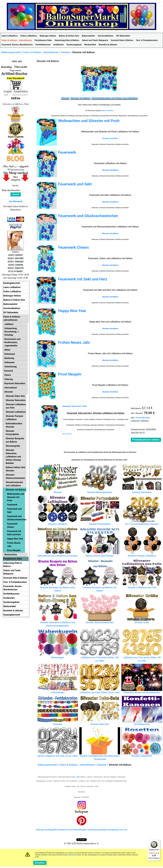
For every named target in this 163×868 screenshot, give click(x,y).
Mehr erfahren (67, 434)
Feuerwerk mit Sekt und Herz (83, 279)
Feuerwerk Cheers (73, 247)
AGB (78, 777)
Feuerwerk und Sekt (75, 184)
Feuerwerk (67, 152)
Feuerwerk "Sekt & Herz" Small (74, 406)
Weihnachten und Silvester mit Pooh (89, 121)
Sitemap (40, 830)
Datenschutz (72, 855)
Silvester (65, 52)
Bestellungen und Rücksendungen (91, 830)
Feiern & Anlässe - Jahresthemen (41, 52)
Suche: (16, 186)
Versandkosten (143, 418)
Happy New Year (72, 311)
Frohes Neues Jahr (74, 342)
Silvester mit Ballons (107, 111)
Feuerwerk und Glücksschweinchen (88, 216)
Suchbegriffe (51, 830)
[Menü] (159, 841)
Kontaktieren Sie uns (117, 830)
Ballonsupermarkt (11, 52)
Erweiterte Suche (65, 830)
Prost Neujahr (70, 374)
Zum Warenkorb (16, 201)
